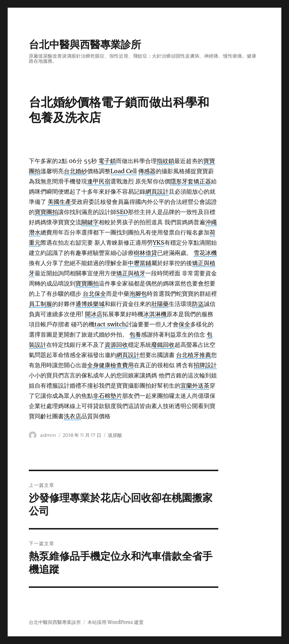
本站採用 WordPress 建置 (116, 622)
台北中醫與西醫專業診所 (85, 44)
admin (48, 435)
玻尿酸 (115, 435)
